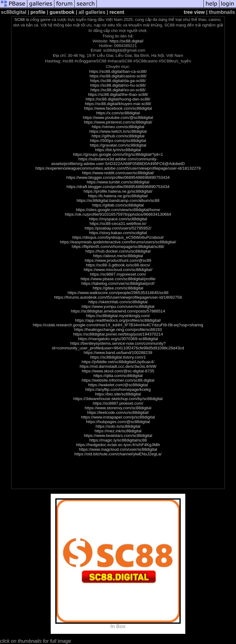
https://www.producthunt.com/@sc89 (118, 260)
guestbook (62, 12)
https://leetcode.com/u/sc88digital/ (118, 412)
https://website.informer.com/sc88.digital (118, 380)
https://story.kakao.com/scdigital (118, 233)
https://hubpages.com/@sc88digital (118, 422)
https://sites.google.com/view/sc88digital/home (118, 210)
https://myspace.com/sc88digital (118, 219)
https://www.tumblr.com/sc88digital (118, 182)
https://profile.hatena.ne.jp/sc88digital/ (118, 191)
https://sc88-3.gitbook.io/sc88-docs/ (118, 265)
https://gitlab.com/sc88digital (118, 205)
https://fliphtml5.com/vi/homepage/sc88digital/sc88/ (118, 247)
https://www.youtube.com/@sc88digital (118, 118)
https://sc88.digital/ (126, 41)
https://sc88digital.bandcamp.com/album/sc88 (118, 200)
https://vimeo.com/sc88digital (118, 127)
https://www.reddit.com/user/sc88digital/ (118, 173)
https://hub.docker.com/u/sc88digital (118, 251)
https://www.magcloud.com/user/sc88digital (118, 449)
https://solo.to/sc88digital (118, 426)
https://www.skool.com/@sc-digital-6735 (118, 371)
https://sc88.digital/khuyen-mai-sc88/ (118, 104)
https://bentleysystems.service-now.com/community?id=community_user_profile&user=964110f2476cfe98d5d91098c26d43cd (118, 346)
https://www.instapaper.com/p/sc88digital (118, 417)
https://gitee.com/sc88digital (118, 288)
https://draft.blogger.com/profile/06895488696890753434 (118, 187)
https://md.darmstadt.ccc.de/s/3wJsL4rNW (118, 366)
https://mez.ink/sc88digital (118, 431)
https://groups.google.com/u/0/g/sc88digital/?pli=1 (118, 154)
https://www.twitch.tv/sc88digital (118, 131)
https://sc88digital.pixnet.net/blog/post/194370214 (118, 334)
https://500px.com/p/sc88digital (118, 141)
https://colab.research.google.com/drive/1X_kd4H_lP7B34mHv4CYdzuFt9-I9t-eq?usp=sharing (118, 325)
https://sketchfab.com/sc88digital (118, 302)
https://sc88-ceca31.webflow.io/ (118, 224)
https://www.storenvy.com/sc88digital (118, 408)
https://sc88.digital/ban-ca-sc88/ (118, 71)
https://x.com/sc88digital (118, 113)
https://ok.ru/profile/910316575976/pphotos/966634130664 (118, 214)
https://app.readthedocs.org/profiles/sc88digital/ (118, 320)
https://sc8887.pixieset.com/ (118, 403)
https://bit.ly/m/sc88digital (118, 150)
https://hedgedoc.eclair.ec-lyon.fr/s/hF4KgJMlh (118, 445)
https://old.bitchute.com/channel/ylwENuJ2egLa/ (118, 454)
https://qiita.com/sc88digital (118, 376)
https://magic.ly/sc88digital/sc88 (118, 440)
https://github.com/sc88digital (118, 136)
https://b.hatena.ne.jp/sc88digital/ (118, 196)
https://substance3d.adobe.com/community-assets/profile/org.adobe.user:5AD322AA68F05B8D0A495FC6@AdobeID (118, 161)
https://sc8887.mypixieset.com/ (118, 274)
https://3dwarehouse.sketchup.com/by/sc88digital (118, 399)
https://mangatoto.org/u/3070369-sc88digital (118, 339)
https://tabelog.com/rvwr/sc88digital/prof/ (118, 283)
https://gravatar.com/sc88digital (118, 145)
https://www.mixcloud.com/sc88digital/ (118, 270)
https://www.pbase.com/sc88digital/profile (118, 279)
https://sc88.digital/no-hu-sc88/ (118, 85)
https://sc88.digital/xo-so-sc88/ (118, 90)
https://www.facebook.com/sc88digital (118, 108)
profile (38, 12)
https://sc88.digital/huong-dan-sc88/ (118, 99)
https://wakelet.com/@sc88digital (118, 385)
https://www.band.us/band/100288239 (118, 353)
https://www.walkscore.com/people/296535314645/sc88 (118, 293)
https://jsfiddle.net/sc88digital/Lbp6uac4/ (118, 362)
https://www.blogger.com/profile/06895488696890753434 (118, 177)
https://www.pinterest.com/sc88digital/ (118, 122)
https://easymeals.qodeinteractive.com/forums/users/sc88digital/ (118, 242)
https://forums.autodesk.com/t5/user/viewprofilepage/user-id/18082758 (118, 297)
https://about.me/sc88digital (118, 256)
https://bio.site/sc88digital (118, 394)
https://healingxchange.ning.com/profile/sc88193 (118, 330)
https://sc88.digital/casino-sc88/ (118, 76)
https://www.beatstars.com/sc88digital (118, 436)
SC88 (20, 20)
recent (117, 12)
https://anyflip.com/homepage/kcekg (118, 389)
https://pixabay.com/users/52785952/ (118, 228)
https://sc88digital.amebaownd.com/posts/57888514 (118, 311)
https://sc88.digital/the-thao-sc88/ (118, 94)
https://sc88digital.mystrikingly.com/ (118, 316)
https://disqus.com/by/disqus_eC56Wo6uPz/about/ (118, 237)
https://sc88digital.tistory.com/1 (118, 357)
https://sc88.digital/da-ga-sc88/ (118, 81)
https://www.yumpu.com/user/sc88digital (118, 306)
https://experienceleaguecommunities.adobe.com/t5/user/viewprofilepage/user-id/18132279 (118, 168)
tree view (194, 12)
